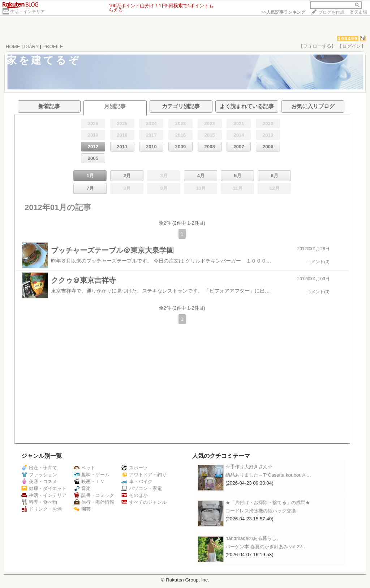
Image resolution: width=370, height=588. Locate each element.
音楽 (82, 488)
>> (283, 12)
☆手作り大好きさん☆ (249, 467)
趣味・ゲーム (92, 475)
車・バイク (137, 482)
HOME (13, 46)
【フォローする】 (317, 46)
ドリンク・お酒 (42, 509)
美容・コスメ (39, 482)
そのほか (135, 495)
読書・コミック (94, 495)
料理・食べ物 (39, 502)
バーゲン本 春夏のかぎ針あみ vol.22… (266, 547)
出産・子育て (39, 468)
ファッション (39, 475)
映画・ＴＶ (89, 482)
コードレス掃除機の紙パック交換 (261, 511)
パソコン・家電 (142, 488)
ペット (85, 468)
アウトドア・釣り (144, 475)
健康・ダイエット (44, 488)
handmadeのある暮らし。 (253, 538)
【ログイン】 (352, 46)
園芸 (82, 509)
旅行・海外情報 (94, 502)
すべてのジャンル (144, 502)
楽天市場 (358, 12)
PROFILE (53, 46)
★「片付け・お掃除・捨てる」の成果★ (268, 502)
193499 (348, 39)
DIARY (31, 46)
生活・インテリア (27, 12)
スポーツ (135, 468)
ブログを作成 (331, 12)
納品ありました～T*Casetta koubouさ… (268, 475)
